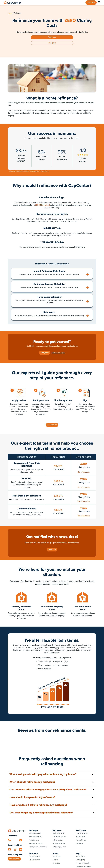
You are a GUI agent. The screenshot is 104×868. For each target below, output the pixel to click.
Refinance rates (58, 840)
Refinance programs (59, 847)
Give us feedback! (14, 859)
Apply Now (91, 3)
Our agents (80, 844)
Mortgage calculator (36, 837)
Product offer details (83, 863)
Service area (57, 856)
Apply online (52, 425)
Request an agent (82, 833)
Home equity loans (59, 844)
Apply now (52, 37)
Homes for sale (81, 840)
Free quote (52, 43)
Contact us (56, 863)
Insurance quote (34, 856)
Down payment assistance (38, 847)
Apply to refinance (58, 833)
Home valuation (81, 837)
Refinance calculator (59, 837)
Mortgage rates (34, 840)
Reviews (55, 860)
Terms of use (80, 856)
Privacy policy (81, 860)
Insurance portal (34, 860)
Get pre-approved (35, 833)
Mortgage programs (36, 844)
